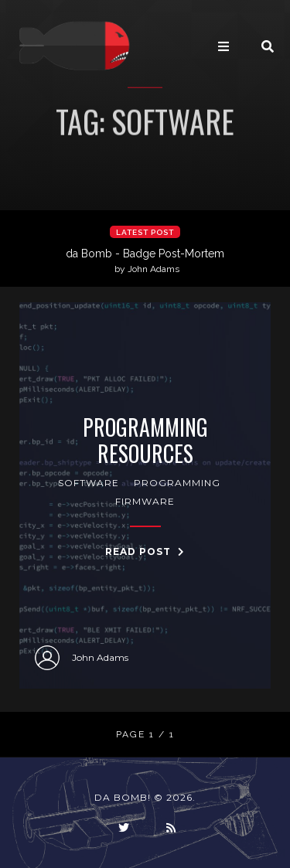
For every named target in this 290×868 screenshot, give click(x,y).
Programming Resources (145, 440)
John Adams (82, 658)
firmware (145, 501)
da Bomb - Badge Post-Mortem (147, 261)
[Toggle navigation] (223, 47)
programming (177, 483)
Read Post (145, 551)
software (89, 483)
